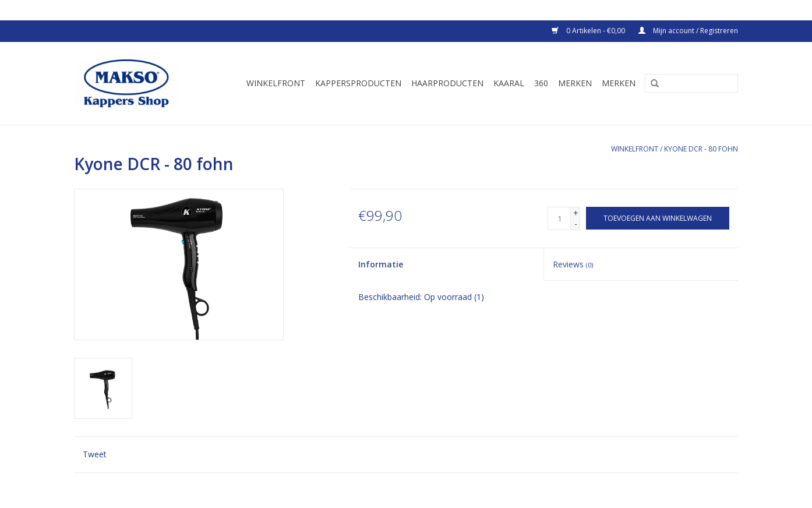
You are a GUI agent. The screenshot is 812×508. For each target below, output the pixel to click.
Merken (575, 83)
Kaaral (509, 83)
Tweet (95, 454)
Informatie (381, 264)
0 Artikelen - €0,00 (589, 31)
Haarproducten (447, 83)
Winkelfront (276, 83)
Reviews (573, 264)
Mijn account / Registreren (688, 31)
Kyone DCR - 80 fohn (701, 149)
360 (541, 83)
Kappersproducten (358, 83)
